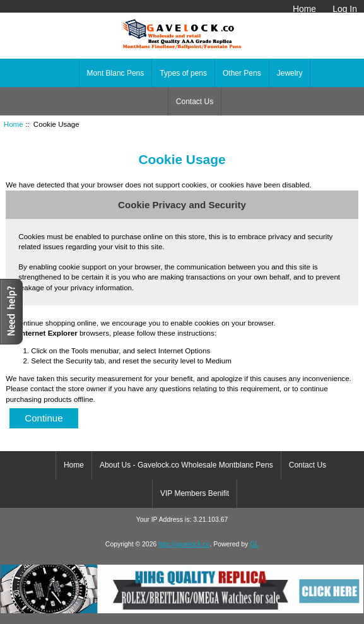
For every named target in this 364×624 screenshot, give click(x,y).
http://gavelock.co (184, 544)
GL (254, 544)
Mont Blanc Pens (116, 73)
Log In (345, 9)
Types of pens (183, 73)
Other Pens (242, 73)
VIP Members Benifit (195, 493)
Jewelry (290, 73)
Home (304, 9)
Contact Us (195, 102)
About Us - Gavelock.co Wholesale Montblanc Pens (186, 465)
